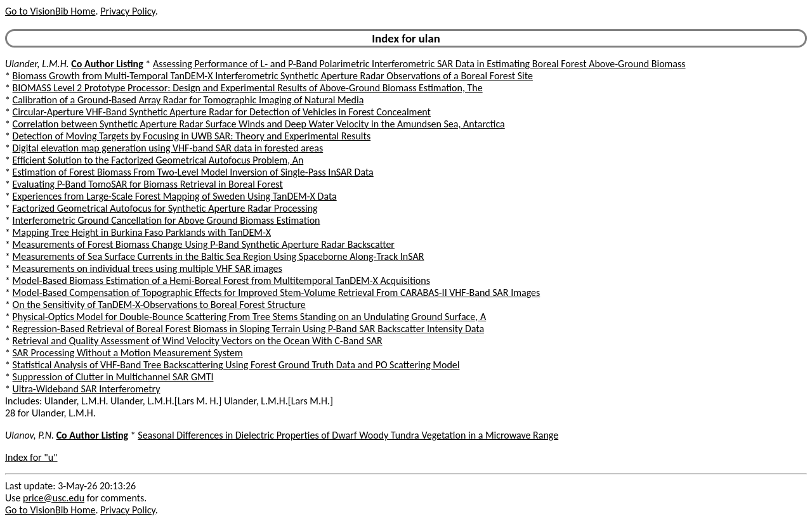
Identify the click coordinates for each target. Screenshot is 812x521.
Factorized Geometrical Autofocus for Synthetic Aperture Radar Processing (165, 208)
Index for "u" (31, 457)
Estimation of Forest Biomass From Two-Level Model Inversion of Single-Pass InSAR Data (193, 172)
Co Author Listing (107, 64)
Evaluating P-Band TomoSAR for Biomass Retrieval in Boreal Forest (148, 184)
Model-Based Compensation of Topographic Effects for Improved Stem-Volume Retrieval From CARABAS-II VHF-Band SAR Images (277, 293)
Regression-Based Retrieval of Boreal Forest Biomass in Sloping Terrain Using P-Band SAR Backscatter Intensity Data (249, 329)
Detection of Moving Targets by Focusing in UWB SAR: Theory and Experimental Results (192, 136)
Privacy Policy (128, 11)
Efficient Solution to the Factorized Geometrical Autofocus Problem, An (158, 160)
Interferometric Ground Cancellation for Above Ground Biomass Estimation (167, 220)
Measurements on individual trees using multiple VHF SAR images (147, 268)
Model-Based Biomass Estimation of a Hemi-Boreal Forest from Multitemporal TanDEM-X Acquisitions (221, 280)
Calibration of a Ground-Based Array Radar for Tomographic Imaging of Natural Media (188, 100)
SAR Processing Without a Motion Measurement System (128, 353)
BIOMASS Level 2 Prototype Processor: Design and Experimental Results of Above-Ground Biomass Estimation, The (248, 88)
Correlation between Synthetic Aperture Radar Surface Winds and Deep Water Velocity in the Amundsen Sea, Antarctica (259, 124)
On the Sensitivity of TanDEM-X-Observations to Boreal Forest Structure (159, 305)
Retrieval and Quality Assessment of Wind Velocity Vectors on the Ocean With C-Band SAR (198, 341)
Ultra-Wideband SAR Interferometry (87, 389)
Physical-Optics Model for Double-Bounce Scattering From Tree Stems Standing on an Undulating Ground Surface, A (250, 317)
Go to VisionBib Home (50, 11)
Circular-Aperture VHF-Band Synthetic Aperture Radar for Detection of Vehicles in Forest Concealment (222, 112)
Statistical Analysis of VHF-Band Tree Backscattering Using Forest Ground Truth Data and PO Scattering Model (236, 365)
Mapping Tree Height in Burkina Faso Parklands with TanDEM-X (142, 232)
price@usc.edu (54, 498)
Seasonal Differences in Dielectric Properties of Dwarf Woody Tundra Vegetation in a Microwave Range (348, 435)
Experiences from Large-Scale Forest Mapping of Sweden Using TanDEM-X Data (175, 196)
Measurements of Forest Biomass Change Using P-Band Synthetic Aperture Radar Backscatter (204, 244)
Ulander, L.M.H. (37, 64)
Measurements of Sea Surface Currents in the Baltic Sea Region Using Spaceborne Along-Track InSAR (219, 256)
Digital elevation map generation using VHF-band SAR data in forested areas (168, 148)
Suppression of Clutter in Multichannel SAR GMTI (113, 377)
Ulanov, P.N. (29, 435)
